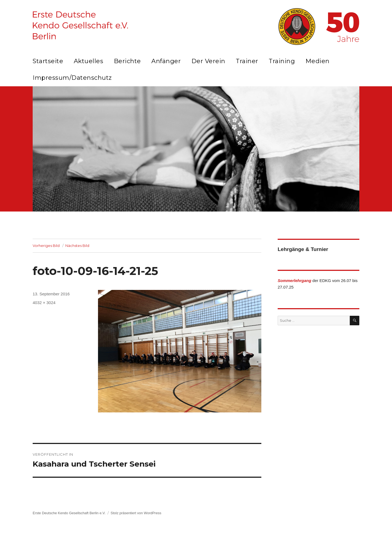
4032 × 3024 (44, 303)
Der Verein (208, 61)
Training (282, 61)
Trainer (247, 61)
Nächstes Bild (77, 246)
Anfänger (166, 61)
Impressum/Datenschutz (72, 78)
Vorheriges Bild (46, 246)
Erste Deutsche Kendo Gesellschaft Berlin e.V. (69, 513)
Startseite (48, 61)
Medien (318, 61)
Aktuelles (89, 61)
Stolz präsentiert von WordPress (136, 513)
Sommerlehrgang (294, 281)
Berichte (127, 61)
